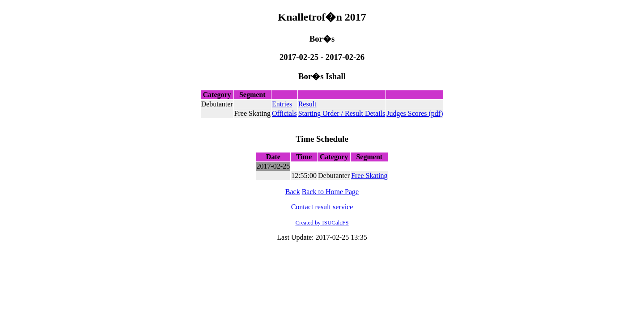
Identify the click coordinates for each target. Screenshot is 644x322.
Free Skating (369, 176)
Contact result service (322, 207)
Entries (282, 104)
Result (307, 104)
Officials (284, 113)
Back (293, 192)
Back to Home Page (330, 192)
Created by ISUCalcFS (322, 222)
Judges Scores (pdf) (415, 113)
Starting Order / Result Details (342, 113)
